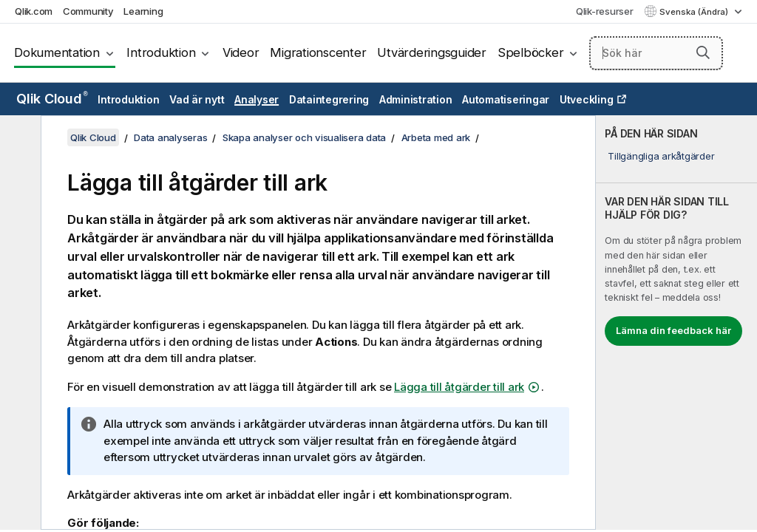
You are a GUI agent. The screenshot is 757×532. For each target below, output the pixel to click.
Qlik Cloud (52, 99)
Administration (416, 99)
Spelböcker (531, 52)
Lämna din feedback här (673, 330)
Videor (241, 52)
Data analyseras (170, 137)
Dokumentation (57, 52)
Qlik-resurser (605, 11)
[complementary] (676, 323)
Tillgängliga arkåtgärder (661, 156)
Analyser (257, 99)
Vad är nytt (197, 99)
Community (88, 11)
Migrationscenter (318, 52)
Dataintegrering (329, 99)
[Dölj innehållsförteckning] (18, 138)
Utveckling (587, 99)
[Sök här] (656, 53)
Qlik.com (34, 11)
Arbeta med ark (436, 137)
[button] (703, 52)
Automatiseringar (506, 99)
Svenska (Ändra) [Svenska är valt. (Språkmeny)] (695, 12)
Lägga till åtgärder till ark (459, 387)
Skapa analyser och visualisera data (304, 137)
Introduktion (161, 52)
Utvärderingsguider (432, 52)
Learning (143, 11)
